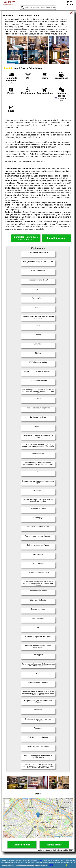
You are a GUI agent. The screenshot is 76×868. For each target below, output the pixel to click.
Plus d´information (57, 238)
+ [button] (7, 801)
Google (39, 860)
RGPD (51, 865)
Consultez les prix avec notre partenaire (26, 238)
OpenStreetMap (67, 837)
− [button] (7, 805)
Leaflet (57, 837)
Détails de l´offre (22, 845)
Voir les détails (54, 845)
